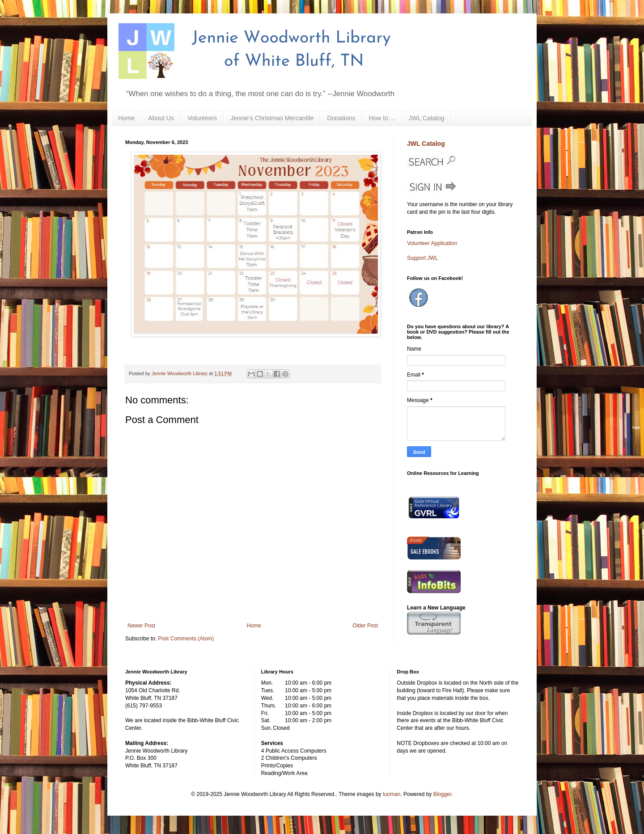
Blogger (443, 794)
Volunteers (202, 118)
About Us (161, 118)
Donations (341, 118)
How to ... (382, 118)
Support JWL (422, 258)
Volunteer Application (432, 243)
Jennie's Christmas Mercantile (272, 118)
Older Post (365, 626)
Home (126, 118)
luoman (392, 794)
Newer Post (141, 626)
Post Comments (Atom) (186, 639)
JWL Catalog (427, 118)
